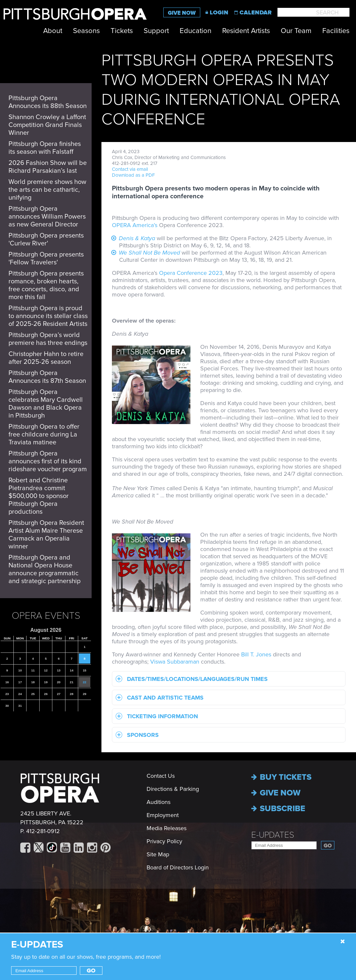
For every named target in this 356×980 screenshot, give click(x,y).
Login (219, 12)
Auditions (159, 802)
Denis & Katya (137, 238)
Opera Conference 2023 (191, 273)
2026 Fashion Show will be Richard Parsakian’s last (48, 167)
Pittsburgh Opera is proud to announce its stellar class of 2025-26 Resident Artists (48, 316)
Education (196, 31)
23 (7, 694)
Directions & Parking (173, 789)
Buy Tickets (281, 777)
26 (46, 694)
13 (59, 670)
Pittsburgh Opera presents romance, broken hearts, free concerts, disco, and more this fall (46, 285)
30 (7, 706)
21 (71, 682)
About (53, 31)
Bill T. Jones (256, 654)
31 (20, 706)
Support (156, 31)
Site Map (158, 854)
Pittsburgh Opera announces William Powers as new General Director (47, 217)
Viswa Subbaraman (175, 662)
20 (59, 682)
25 (33, 694)
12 (46, 670)
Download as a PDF (133, 175)
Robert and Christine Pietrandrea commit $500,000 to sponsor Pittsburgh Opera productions (39, 496)
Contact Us (161, 776)
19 (46, 682)
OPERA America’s (135, 225)
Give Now (182, 13)
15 (85, 670)
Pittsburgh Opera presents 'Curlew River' (46, 240)
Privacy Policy (164, 841)
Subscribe (278, 809)
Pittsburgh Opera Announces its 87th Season (47, 377)
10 (20, 670)
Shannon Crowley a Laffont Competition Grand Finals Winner (47, 125)
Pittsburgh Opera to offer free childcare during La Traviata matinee (44, 435)
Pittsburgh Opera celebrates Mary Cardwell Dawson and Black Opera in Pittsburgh (46, 404)
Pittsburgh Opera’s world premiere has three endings (48, 339)
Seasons (86, 31)
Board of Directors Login (178, 867)
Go (328, 846)
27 (59, 694)
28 (71, 694)
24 (20, 694)
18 (33, 682)
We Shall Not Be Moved (149, 253)
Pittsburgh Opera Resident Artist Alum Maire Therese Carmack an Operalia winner (46, 535)
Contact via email (130, 169)
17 (20, 682)
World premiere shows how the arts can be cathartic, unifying (47, 190)
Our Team (296, 31)
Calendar (256, 12)
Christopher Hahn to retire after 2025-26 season (46, 358)
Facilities (336, 31)
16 (7, 682)
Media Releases (167, 828)
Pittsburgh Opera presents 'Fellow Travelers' (46, 258)
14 (71, 670)
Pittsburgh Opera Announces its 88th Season (48, 102)
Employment (163, 815)
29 (85, 694)
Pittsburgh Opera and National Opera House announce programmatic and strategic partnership (44, 569)
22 (85, 682)
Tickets (122, 31)
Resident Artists (246, 31)
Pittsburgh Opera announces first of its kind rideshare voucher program (48, 461)
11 (33, 670)
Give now (276, 793)
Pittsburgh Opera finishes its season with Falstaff (45, 148)
